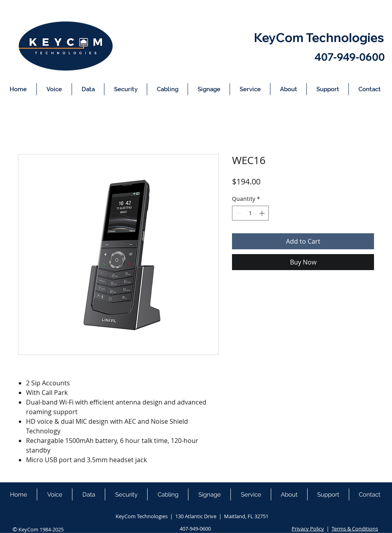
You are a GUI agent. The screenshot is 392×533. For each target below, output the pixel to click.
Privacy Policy (308, 529)
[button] (54, 89)
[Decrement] (238, 213)
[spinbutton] (250, 213)
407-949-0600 (350, 57)
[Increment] (263, 213)
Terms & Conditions (355, 529)
